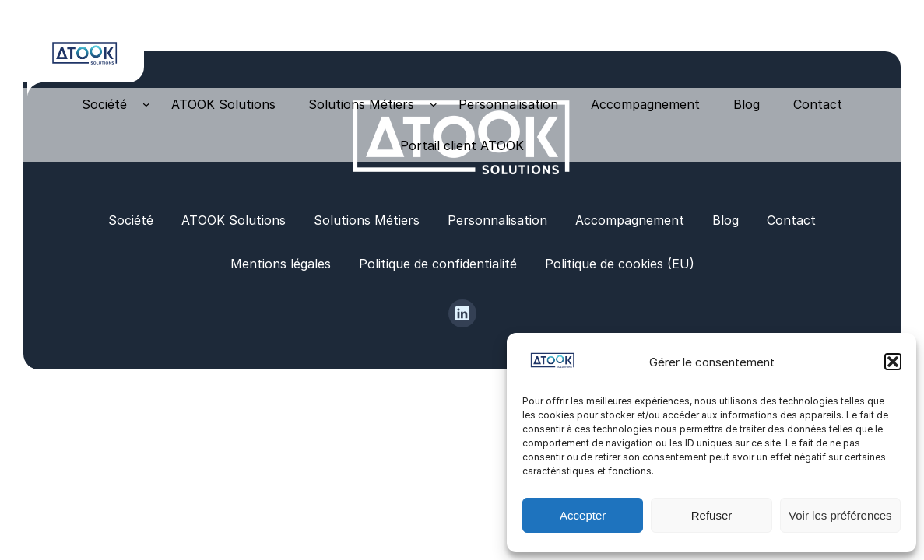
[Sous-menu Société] (146, 104)
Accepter (583, 515)
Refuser (712, 515)
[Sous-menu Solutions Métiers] (434, 104)
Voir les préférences (840, 515)
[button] (893, 362)
